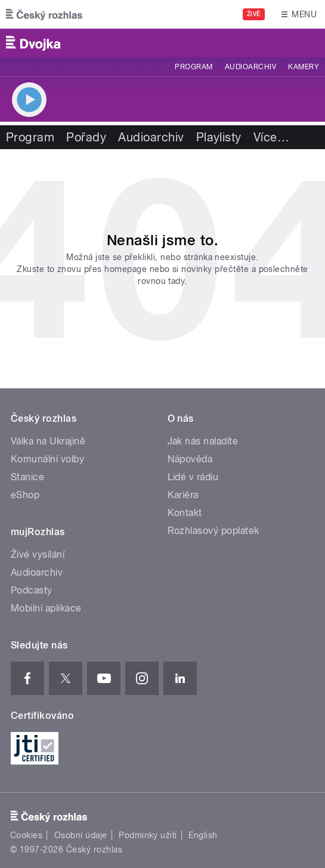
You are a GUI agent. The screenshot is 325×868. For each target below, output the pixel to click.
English (203, 835)
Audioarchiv (250, 67)
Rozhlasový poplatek (213, 531)
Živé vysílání (38, 555)
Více (271, 137)
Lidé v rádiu (193, 477)
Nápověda (190, 459)
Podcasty (32, 590)
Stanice (27, 477)
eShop (25, 495)
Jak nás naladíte (203, 441)
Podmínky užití (148, 835)
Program (194, 67)
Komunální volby (47, 459)
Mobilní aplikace (46, 608)
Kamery (304, 67)
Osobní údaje (81, 835)
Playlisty (219, 137)
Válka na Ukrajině (48, 441)
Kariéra (183, 495)
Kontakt (185, 513)
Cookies (26, 835)
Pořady (86, 137)
